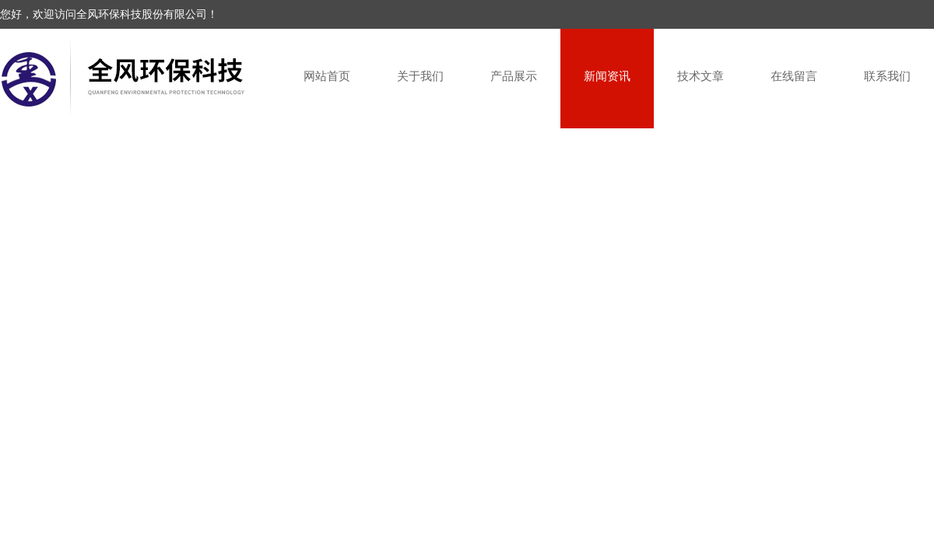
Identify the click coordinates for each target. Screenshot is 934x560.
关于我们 (420, 76)
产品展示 (514, 76)
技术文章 (700, 76)
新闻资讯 (607, 76)
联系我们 (887, 76)
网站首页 (327, 76)
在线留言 (794, 76)
